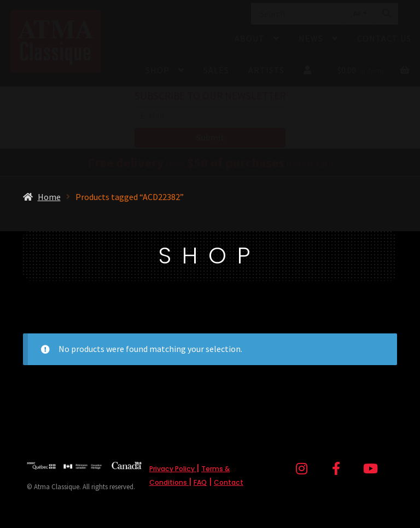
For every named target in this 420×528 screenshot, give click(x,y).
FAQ (200, 482)
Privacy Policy (173, 469)
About (250, 38)
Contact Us (384, 38)
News (311, 38)
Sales (216, 70)
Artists (266, 70)
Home (49, 197)
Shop (157, 70)
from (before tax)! (210, 164)
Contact (229, 482)
